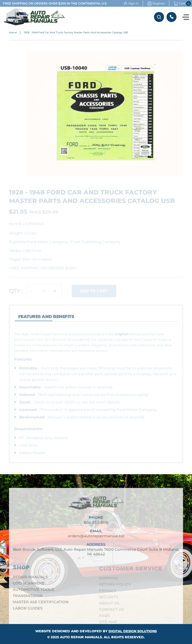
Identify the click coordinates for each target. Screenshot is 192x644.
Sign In (134, 3)
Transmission (28, 597)
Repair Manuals (30, 579)
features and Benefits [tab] (46, 318)
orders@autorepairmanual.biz (96, 538)
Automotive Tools (33, 591)
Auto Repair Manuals (81, 637)
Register (159, 3)
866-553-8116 (171, 17)
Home (13, 33)
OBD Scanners (28, 585)
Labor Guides (28, 610)
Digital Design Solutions (133, 631)
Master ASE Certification (41, 604)
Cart (179, 3)
